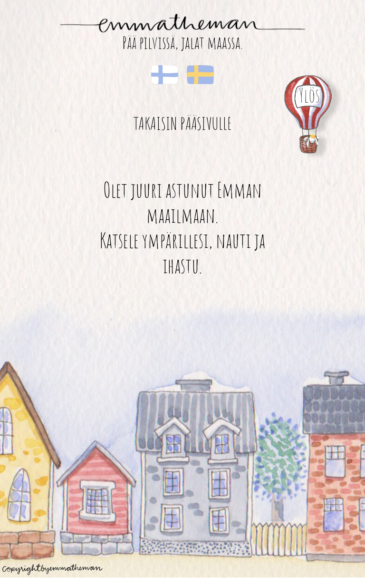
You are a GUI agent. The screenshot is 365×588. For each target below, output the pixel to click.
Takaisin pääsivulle (182, 123)
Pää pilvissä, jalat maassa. (182, 43)
